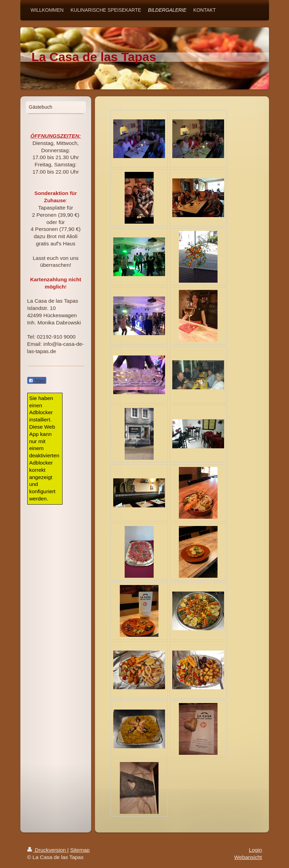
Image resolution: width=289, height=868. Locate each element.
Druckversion (47, 850)
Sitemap (80, 850)
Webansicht (248, 857)
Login (256, 850)
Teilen (37, 381)
